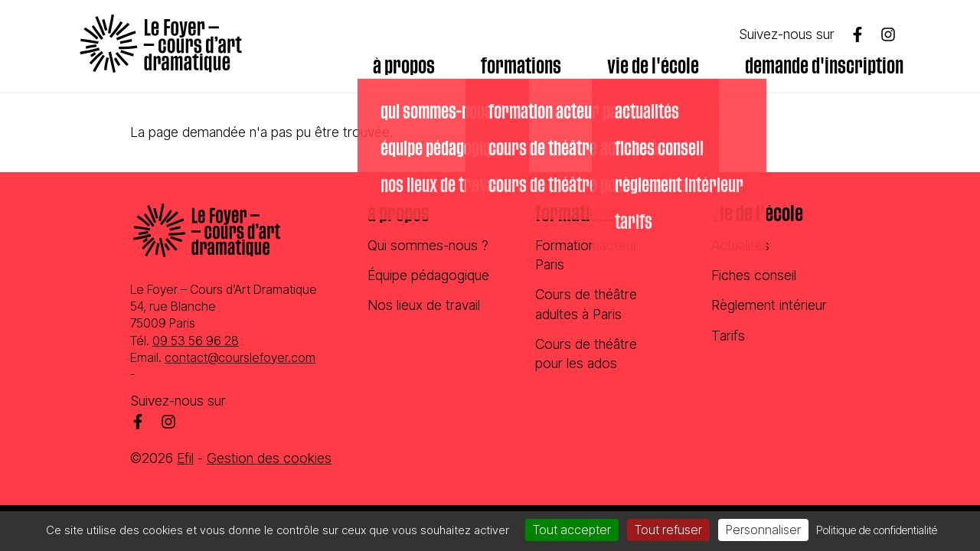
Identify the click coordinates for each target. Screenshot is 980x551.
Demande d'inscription (824, 67)
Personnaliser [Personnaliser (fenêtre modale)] (763, 530)
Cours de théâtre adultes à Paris (586, 304)
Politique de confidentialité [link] (877, 530)
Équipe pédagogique (428, 275)
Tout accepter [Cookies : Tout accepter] (572, 530)
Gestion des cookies (269, 458)
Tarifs (728, 336)
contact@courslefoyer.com (240, 357)
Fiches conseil (754, 275)
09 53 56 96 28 (196, 341)
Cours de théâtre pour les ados (586, 354)
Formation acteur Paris (586, 255)
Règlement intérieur (769, 305)
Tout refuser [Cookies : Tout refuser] (668, 530)
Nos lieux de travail (424, 305)
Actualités (740, 245)
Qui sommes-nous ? (428, 245)
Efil (185, 458)
